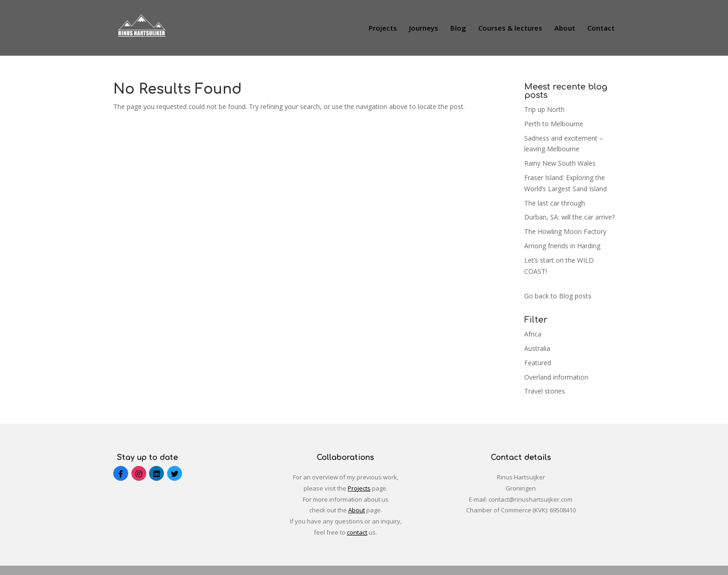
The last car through (555, 203)
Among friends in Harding (562, 246)
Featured (538, 363)
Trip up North (544, 109)
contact (357, 532)
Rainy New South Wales (560, 163)
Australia (537, 348)
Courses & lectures (510, 29)
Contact (601, 29)
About (565, 29)
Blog (458, 29)
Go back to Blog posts (558, 296)
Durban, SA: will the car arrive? (569, 217)
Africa (533, 334)
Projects (383, 29)
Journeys (424, 29)
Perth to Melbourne (554, 124)
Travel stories (545, 391)
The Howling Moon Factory (565, 231)
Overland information (556, 377)
